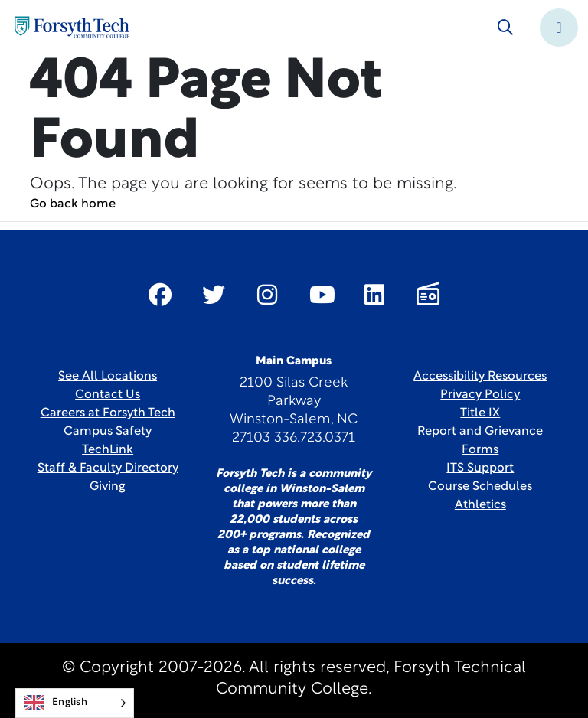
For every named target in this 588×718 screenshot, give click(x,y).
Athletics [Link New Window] (480, 505)
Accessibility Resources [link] (480, 377)
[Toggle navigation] (559, 28)
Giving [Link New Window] (108, 487)
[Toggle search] (505, 28)
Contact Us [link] (108, 395)
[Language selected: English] (75, 703)
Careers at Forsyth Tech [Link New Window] (108, 413)
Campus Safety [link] (108, 432)
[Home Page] (72, 27)
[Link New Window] (160, 295)
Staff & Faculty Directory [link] (108, 468)
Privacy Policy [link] (480, 395)
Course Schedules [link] (480, 487)
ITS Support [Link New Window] (480, 468)
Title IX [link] (480, 413)
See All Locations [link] (108, 377)
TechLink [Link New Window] (108, 450)
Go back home (73, 204)
